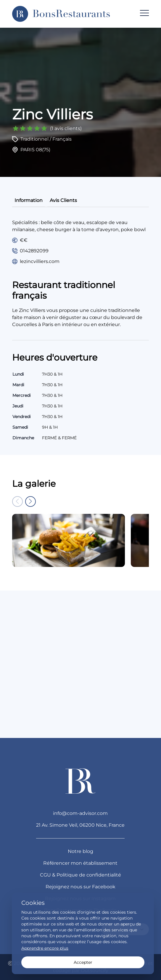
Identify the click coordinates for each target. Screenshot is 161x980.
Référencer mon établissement (80, 863)
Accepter (83, 962)
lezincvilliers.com (40, 261)
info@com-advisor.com (80, 813)
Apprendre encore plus (45, 948)
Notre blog (80, 851)
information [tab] (29, 200)
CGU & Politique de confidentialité (80, 875)
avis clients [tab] (63, 200)
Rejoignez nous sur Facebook (80, 887)
